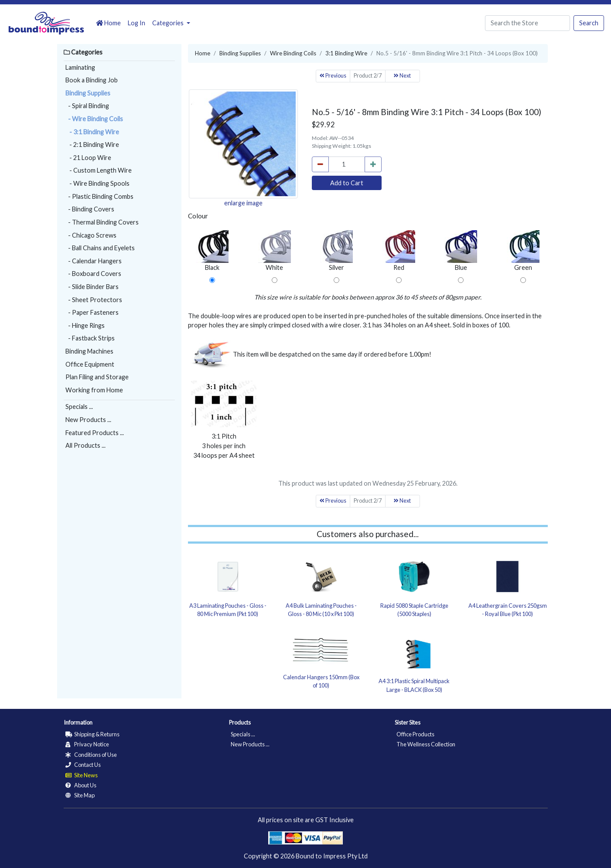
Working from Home (94, 390)
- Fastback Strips (90, 338)
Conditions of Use (91, 755)
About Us (81, 785)
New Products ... (88, 420)
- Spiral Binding (87, 106)
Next (402, 76)
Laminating (80, 67)
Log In (137, 23)
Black (212, 251)
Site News (82, 775)
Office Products (415, 734)
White (275, 251)
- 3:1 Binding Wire (92, 132)
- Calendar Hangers (94, 261)
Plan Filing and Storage (97, 377)
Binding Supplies (88, 93)
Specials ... (79, 407)
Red (399, 251)
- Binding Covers (90, 209)
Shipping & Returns (92, 734)
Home (108, 23)
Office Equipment (90, 364)
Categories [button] (169, 23)
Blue (461, 251)
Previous (333, 76)
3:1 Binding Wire (346, 53)
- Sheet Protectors (94, 300)
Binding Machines (89, 351)
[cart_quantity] (347, 164)
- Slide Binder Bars (92, 287)
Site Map (80, 795)
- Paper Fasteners (92, 312)
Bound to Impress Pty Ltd (332, 856)
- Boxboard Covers (93, 274)
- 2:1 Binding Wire (92, 145)
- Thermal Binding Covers (102, 222)
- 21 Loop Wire (88, 158)
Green (523, 251)
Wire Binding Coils (293, 53)
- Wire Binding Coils (94, 119)
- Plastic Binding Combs (99, 196)
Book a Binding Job (92, 80)
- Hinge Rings (85, 325)
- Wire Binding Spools (97, 183)
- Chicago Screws (91, 235)
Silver (336, 251)
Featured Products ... (95, 433)
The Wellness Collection (426, 744)
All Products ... (85, 445)
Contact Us (83, 765)
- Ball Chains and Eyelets (100, 248)
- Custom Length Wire (99, 170)
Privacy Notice (87, 744)
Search (589, 23)
